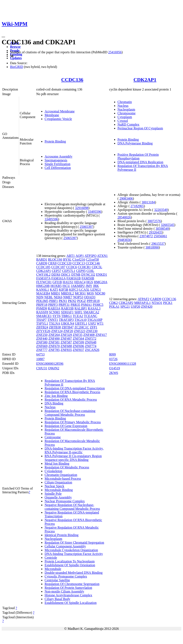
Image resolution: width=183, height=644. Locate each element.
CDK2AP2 (126, 303)
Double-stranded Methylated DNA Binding (74, 573)
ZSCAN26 (92, 350)
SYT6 (57, 316)
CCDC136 (72, 80)
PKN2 (72, 301)
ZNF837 (79, 350)
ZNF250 (42, 335)
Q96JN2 (53, 368)
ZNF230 (92, 331)
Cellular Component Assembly (65, 546)
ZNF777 (42, 350)
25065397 (86, 227)
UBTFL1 (81, 323)
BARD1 (42, 260)
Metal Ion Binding (57, 464)
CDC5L (97, 267)
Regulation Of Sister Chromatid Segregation (74, 543)
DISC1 (66, 275)
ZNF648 (91, 342)
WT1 (100, 323)
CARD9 (42, 263)
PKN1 (63, 301)
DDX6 (56, 275)
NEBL (49, 297)
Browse (15, 47)
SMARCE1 (44, 316)
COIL (90, 271)
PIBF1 (54, 301)
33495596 (95, 212)
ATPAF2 (143, 299)
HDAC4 (80, 282)
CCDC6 (72, 267)
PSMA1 (86, 305)
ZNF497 (66, 339)
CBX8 (52, 263)
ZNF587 (66, 342)
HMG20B (43, 286)
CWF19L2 (43, 275)
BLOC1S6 (55, 260)
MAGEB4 (43, 293)
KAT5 (54, 290)
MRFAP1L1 (142, 303)
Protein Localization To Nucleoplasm (70, 561)
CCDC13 (79, 263)
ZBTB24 (42, 327)
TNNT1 (53, 320)
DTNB (76, 275)
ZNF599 (79, 342)
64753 (40, 354)
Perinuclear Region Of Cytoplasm (140, 128)
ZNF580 (42, 342)
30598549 (162, 229)
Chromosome (126, 113)
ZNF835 (66, 350)
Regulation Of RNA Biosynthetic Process (72, 392)
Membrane (52, 115)
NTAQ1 (157, 303)
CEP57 (56, 271)
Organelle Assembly (58, 497)
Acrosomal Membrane (60, 111)
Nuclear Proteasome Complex (65, 501)
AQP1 (80, 256)
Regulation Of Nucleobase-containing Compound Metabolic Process (70, 413)
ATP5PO (91, 256)
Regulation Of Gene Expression (66, 426)
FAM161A (58, 278)
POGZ (82, 301)
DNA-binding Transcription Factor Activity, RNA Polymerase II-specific (74, 450)
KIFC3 (74, 290)
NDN (40, 297)
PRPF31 (64, 305)
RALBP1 (81, 308)
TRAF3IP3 (66, 320)
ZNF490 (54, 339)
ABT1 (71, 256)
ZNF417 (101, 335)
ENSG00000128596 (50, 364)
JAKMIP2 (78, 286)
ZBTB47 (68, 327)
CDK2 (113, 303)
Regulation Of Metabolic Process (67, 467)
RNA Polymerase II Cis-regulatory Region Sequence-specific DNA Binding (73, 458)
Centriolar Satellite (57, 580)
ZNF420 (147, 307)
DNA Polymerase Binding (135, 143)
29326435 (155, 232)
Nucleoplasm (126, 109)
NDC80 (100, 293)
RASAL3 (94, 308)
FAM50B (88, 278)
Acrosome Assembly (59, 156)
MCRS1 (80, 293)
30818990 (152, 247)
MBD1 (55, 293)
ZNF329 (66, 335)
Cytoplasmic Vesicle (58, 119)
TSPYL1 (42, 323)
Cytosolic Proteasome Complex (66, 576)
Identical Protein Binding (62, 535)
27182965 (137, 206)
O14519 (115, 368)
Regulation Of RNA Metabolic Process (71, 400)
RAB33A (54, 308)
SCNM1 (55, 312)
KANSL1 (43, 290)
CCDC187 (58, 267)
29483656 (124, 240)
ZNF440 (42, 339)
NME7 (68, 297)
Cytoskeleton (53, 471)
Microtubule (53, 569)
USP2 (92, 323)
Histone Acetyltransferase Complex (68, 595)
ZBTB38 (55, 327)
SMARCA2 (91, 312)
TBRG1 (67, 316)
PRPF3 (53, 305)
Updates (16, 58)
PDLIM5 (42, 301)
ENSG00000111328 (123, 364)
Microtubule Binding (59, 490)
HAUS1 (68, 282)
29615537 (158, 244)
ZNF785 (54, 350)
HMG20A (101, 282)
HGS (90, 282)
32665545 (168, 225)
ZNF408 (89, 335)
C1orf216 (79, 260)
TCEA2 (78, 316)
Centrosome (53, 437)
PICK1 (168, 303)
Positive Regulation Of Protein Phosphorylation (138, 156)
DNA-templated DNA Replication (140, 162)
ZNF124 (57, 331)
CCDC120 (64, 263)
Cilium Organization (58, 482)
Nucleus (123, 106)
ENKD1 (102, 275)
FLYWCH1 (44, 282)
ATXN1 (102, 256)
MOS (90, 293)
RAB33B (67, 308)
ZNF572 (91, 339)
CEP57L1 (69, 271)
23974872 (146, 236)
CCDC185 (43, 267)
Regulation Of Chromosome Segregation (72, 584)
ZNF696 (79, 346)
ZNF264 (54, 335)
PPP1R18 (93, 301)
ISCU (66, 286)
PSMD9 (42, 308)
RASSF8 (42, 312)
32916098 (82, 208)
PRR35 (75, 305)
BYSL (67, 260)
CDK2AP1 (145, 80)
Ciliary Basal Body (57, 599)
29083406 (126, 198)
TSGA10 (81, 320)
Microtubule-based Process (63, 479)
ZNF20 (68, 331)
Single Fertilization (57, 164)
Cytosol (123, 121)
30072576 (154, 221)
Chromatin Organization (61, 475)
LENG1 (96, 290)
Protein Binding (55, 141)
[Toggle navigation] (3, 37)
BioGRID (17, 67)
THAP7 (41, 320)
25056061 (160, 236)
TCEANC (91, 316)
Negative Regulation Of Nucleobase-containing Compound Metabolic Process (72, 507)
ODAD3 (90, 297)
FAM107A (43, 278)
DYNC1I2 (88, 275)
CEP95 (81, 271)
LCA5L (84, 290)
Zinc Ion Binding (56, 396)
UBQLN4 (68, 323)
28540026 (124, 217)
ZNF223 (80, 331)
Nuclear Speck (54, 486)
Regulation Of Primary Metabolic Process (73, 422)
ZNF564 (79, 339)
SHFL (79, 312)
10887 (40, 359)
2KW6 (114, 373)
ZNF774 (91, 346)
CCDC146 (93, 263)
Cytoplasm (125, 117)
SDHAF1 (67, 312)
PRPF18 (42, 305)
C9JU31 (42, 368)
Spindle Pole (53, 494)
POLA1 (114, 307)
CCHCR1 (84, 267)
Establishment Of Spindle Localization (71, 603)
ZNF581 (54, 342)
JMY (89, 286)
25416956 (115, 52)
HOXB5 (56, 286)
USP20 (135, 307)
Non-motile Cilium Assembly (64, 591)
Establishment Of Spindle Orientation (70, 565)
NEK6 (58, 297)
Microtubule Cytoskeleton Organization (71, 550)
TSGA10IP (95, 320)
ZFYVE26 (43, 331)
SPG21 (125, 307)
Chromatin (125, 102)
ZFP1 (94, 327)
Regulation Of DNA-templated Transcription (75, 388)
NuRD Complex (128, 124)
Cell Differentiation (58, 168)
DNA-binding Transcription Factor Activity (74, 554)
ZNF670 (54, 346)
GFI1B (57, 282)
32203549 (161, 210)
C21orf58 (92, 260)
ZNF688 (66, 346)
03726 (113, 359)
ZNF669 (42, 346)
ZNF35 (78, 335)
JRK (96, 286)
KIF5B (63, 290)
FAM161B (73, 278)
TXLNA (55, 323)
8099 (112, 354)
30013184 (148, 202)
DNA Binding (54, 403)
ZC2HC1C (82, 327)
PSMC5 (98, 305)
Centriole (51, 558)
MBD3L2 (67, 293)
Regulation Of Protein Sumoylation (68, 588)
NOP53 (78, 297)
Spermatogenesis (56, 160)
